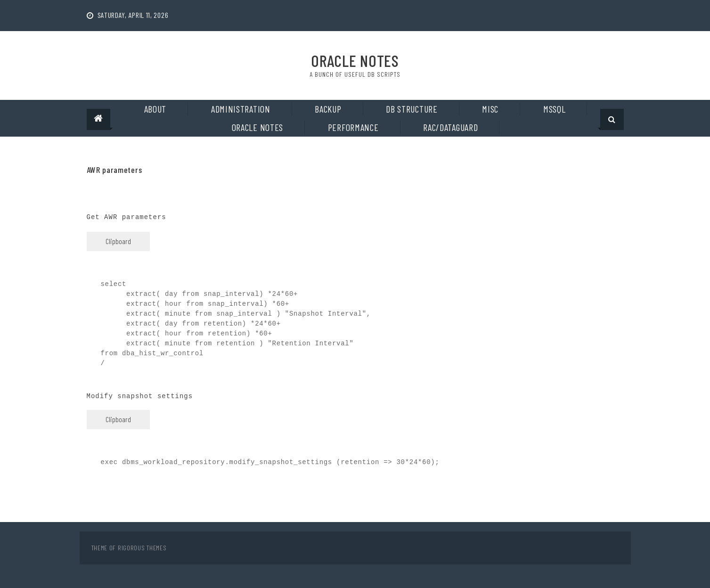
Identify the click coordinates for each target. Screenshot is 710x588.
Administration (241, 109)
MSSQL (555, 109)
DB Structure (412, 109)
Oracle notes (257, 127)
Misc (490, 109)
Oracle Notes (355, 61)
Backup (328, 109)
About (155, 109)
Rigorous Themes (142, 548)
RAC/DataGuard (450, 127)
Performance (353, 127)
